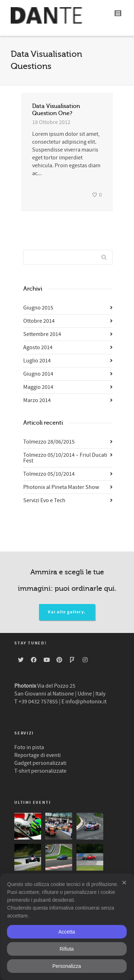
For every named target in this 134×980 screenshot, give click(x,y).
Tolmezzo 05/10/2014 (49, 474)
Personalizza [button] (66, 966)
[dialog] (67, 927)
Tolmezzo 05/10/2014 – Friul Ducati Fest (65, 458)
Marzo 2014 (37, 400)
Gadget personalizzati (40, 763)
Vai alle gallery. (67, 612)
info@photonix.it (86, 702)
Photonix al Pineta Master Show (61, 487)
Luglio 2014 (37, 361)
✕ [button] (124, 883)
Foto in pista (29, 747)
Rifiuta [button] (67, 949)
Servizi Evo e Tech (44, 500)
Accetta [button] (67, 932)
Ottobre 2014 (39, 321)
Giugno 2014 (38, 374)
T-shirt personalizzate (40, 771)
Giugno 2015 (38, 308)
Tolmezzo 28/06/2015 (49, 442)
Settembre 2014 (42, 334)
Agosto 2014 (38, 347)
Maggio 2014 (38, 387)
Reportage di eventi (38, 755)
